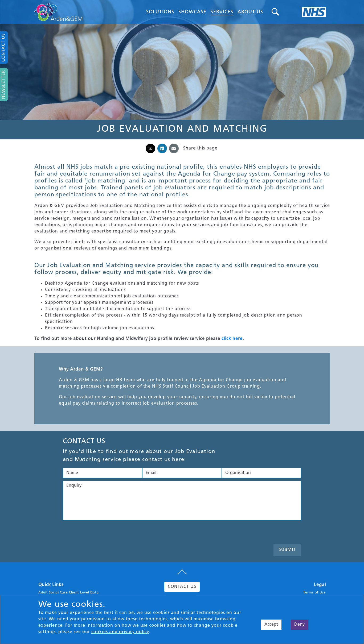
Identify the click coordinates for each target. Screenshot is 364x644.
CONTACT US (182, 587)
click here (232, 339)
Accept (271, 625)
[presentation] (103, 534)
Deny (299, 625)
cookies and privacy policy (120, 632)
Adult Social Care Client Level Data (69, 593)
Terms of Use (315, 593)
